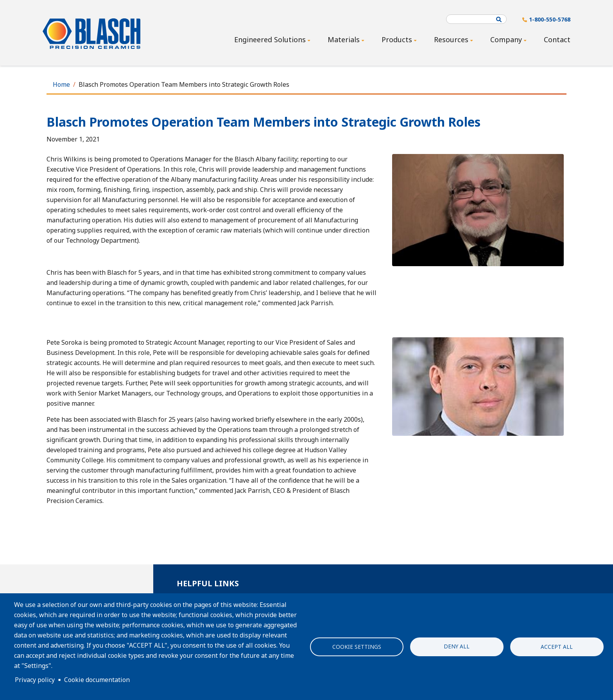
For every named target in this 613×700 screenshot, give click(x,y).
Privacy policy (35, 680)
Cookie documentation (97, 680)
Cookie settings (357, 647)
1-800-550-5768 (550, 19)
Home (61, 84)
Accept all (557, 647)
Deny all (457, 646)
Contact (557, 39)
